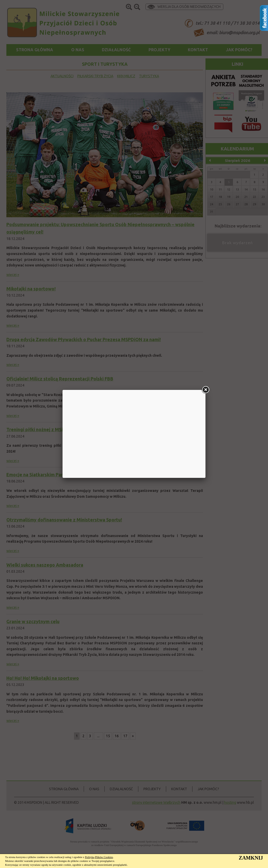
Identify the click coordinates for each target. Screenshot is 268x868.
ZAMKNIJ (251, 858)
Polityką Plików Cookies (99, 857)
